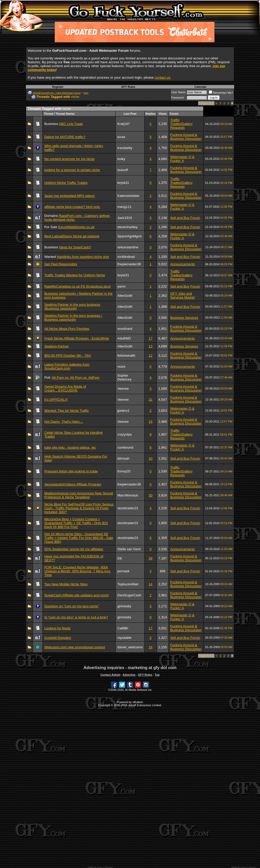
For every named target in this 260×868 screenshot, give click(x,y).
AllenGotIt (125, 296)
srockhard (125, 329)
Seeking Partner (57, 346)
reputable (124, 638)
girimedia (124, 606)
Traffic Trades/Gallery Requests (181, 124)
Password (177, 98)
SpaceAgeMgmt (129, 236)
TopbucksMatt (128, 584)
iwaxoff (122, 170)
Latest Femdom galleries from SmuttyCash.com (67, 366)
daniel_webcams (130, 647)
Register (58, 87)
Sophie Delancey (124, 377)
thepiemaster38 (129, 264)
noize (121, 367)
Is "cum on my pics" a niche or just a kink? (76, 617)
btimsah (123, 458)
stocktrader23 (128, 508)
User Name (178, 92)
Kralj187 (123, 124)
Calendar (201, 87)
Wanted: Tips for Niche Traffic (67, 411)
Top (157, 675)
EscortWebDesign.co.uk (76, 227)
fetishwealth (126, 356)
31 (151, 400)
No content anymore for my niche (69, 159)
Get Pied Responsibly (61, 264)
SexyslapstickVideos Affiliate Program (73, 484)
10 (151, 458)
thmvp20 (124, 471)
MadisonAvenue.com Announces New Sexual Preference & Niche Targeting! (79, 495)
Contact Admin (110, 675)
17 (151, 338)
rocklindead (126, 257)
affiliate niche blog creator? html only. (72, 207)
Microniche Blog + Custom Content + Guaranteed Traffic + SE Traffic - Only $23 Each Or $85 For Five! (76, 523)
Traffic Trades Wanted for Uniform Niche (75, 275)
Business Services (184, 318)
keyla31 (123, 183)
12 (151, 356)
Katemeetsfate (128, 196)
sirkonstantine (128, 247)
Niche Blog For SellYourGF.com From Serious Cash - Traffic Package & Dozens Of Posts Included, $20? (79, 508)
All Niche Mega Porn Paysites (67, 329)
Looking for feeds (57, 628)
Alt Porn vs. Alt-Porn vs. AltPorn (76, 378)
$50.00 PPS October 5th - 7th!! (68, 356)
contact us (163, 77)
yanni (121, 286)
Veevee (123, 389)
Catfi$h (123, 628)
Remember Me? (221, 93)
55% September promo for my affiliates (74, 549)
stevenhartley (127, 227)
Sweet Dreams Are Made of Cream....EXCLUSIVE (65, 388)
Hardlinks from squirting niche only (83, 257)
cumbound (125, 447)
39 (151, 558)
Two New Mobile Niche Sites (66, 584)
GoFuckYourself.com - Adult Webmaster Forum (57, 93)
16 (151, 647)
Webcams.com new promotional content (75, 647)
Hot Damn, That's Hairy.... (64, 422)
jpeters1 (123, 411)
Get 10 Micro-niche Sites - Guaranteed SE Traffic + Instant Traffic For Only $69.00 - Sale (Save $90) (79, 538)
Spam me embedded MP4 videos (69, 196)
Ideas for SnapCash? (75, 247)
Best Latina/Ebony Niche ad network (72, 236)
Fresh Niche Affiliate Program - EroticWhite (77, 338)
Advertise (129, 675)
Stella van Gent (129, 549)
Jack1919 (124, 218)
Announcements (182, 264)
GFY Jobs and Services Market (182, 295)
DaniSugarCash (129, 595)
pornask (123, 571)
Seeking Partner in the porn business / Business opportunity (73, 317)
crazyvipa (124, 434)
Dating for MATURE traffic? (65, 137)
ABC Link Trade (71, 124)
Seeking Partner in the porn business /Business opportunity (72, 306)
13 (151, 346)
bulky (121, 159)
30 (151, 495)
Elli (120, 558)
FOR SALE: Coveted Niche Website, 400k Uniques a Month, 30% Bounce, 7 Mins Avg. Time (78, 571)
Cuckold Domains (58, 638)
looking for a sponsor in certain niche (72, 170)
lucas (121, 137)
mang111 (124, 207)
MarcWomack (128, 495)
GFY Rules (128, 87)
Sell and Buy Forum (185, 218)
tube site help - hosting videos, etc (70, 447)
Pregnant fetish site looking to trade (71, 471)
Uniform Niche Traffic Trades (66, 183)
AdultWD (124, 338)
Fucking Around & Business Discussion (186, 137)
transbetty (125, 148)
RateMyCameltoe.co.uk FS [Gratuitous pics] (77, 286)
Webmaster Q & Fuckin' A (182, 159)
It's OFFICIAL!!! (56, 400)
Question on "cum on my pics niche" (72, 606)
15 (151, 422)
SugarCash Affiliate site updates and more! (77, 595)
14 (151, 584)
